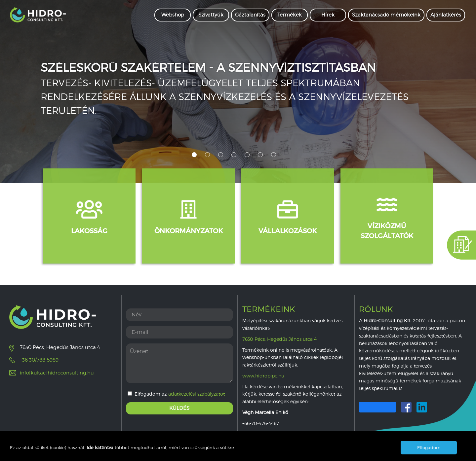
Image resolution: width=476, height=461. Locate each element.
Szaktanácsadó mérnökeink (386, 15)
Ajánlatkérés (446, 15)
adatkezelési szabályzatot (197, 394)
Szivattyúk (211, 15)
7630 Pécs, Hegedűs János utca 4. (280, 339)
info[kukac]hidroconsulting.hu (57, 373)
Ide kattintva (101, 447)
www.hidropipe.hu (263, 376)
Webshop (173, 15)
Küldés (179, 408)
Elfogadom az (176, 394)
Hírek (328, 15)
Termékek (290, 15)
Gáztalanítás (250, 15)
